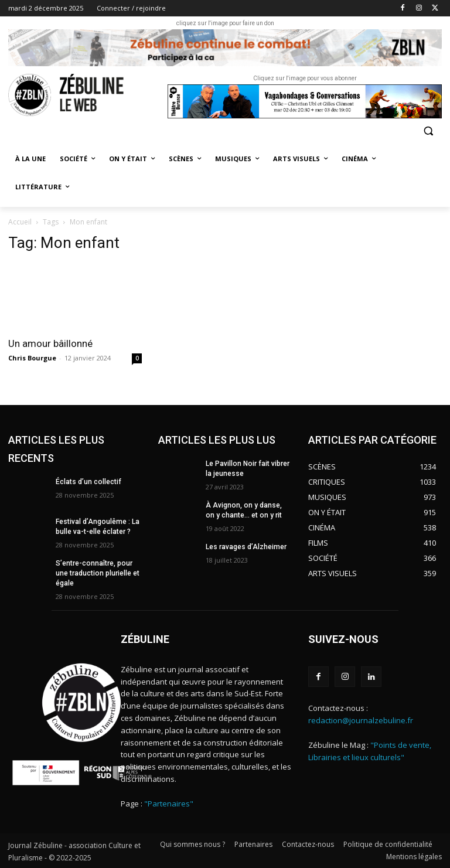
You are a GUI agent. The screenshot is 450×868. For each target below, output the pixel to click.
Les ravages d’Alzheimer (246, 547)
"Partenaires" (169, 803)
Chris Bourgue (32, 358)
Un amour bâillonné (50, 343)
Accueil (20, 222)
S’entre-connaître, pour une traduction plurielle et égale (97, 573)
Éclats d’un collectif (88, 482)
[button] (428, 131)
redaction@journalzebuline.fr (361, 720)
